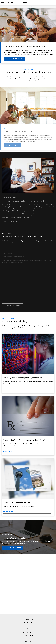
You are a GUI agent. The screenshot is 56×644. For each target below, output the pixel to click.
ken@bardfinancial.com (28, 623)
